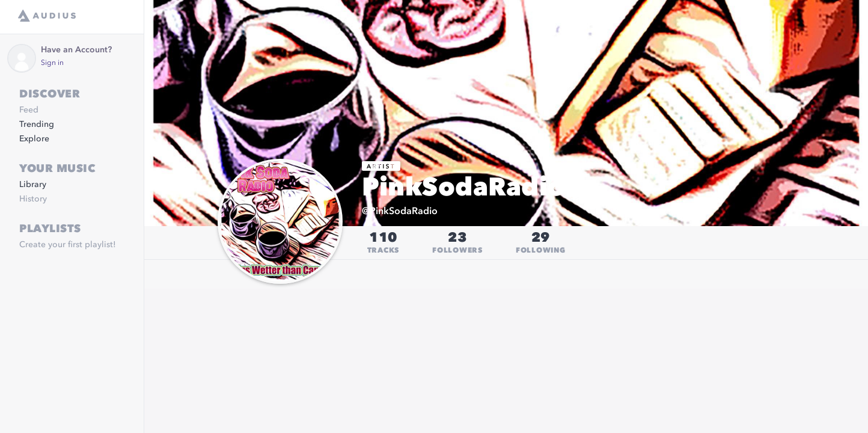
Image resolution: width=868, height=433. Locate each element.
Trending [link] (37, 124)
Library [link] (33, 185)
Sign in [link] (52, 63)
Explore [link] (34, 139)
